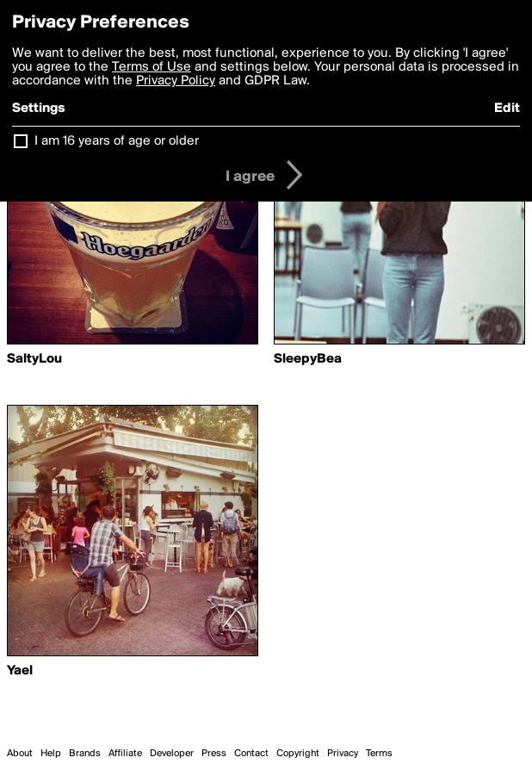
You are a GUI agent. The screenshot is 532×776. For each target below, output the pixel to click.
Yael (20, 671)
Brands (85, 754)
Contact (251, 754)
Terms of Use (152, 67)
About (20, 754)
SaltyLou (34, 359)
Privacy (343, 754)
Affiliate (125, 754)
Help (51, 754)
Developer (172, 754)
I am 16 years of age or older (117, 141)
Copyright (298, 754)
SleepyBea (308, 359)
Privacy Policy (176, 81)
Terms (379, 754)
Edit (507, 109)
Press (214, 754)
